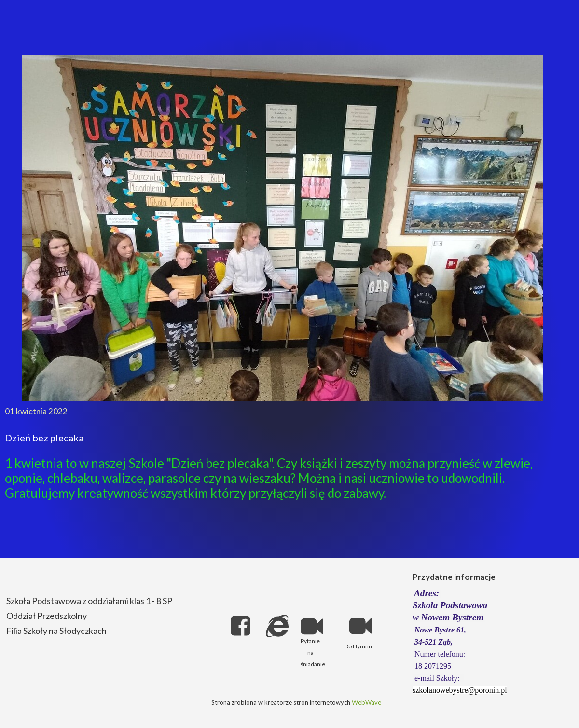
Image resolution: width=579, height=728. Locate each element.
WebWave (366, 702)
